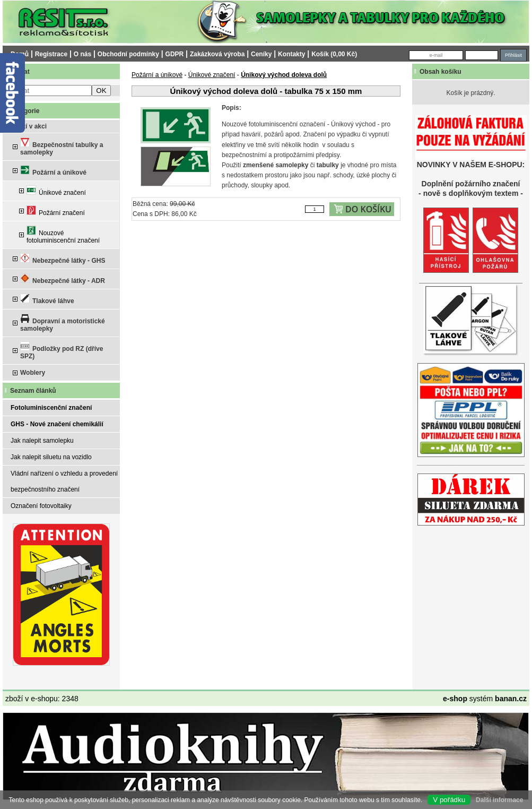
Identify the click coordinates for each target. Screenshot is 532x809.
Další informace (499, 800)
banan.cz (511, 699)
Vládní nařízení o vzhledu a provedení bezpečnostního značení (64, 481)
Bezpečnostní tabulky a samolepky (62, 147)
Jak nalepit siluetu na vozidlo (51, 457)
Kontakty (291, 54)
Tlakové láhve (47, 299)
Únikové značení (56, 191)
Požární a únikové (53, 171)
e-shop (455, 699)
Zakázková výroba (217, 54)
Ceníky (261, 54)
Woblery (33, 373)
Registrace (51, 54)
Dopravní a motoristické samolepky (63, 323)
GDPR (175, 54)
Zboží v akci (29, 126)
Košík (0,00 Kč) (334, 54)
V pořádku (449, 800)
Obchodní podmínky (128, 54)
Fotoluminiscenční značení (51, 408)
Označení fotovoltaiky (41, 506)
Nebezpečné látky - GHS (63, 259)
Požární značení (56, 211)
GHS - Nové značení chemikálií (57, 424)
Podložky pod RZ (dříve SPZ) (62, 351)
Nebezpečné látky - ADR (63, 279)
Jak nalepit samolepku (42, 441)
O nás (82, 54)
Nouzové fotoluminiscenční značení (63, 235)
